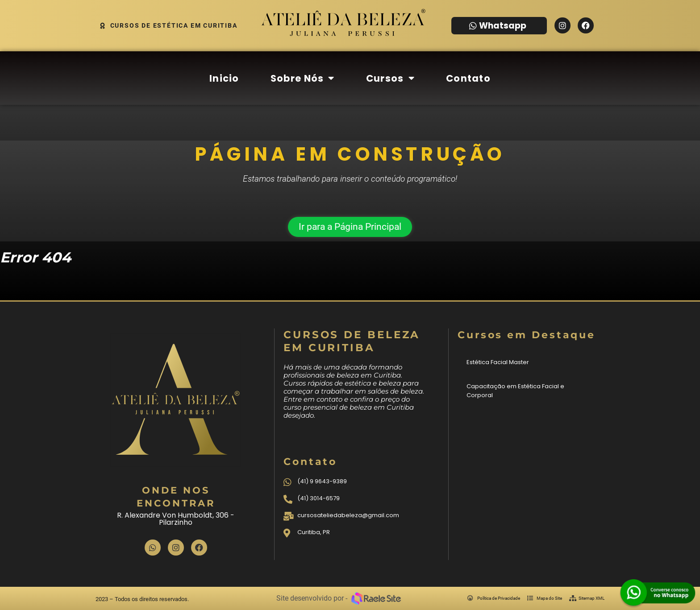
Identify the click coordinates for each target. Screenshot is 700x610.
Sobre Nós (303, 78)
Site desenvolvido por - (312, 598)
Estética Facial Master (498, 362)
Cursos (390, 78)
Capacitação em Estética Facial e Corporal (515, 391)
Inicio (224, 78)
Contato (468, 78)
